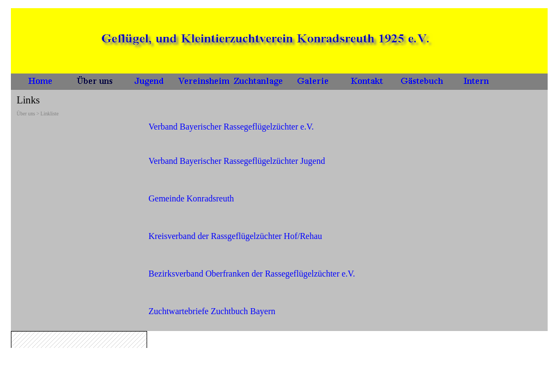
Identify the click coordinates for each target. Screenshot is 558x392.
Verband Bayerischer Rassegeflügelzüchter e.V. (231, 127)
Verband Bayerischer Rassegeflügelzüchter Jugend (237, 161)
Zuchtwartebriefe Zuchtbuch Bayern (212, 311)
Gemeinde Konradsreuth (192, 198)
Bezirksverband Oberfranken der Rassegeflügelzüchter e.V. (252, 274)
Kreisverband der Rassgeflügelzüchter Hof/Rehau (236, 236)
